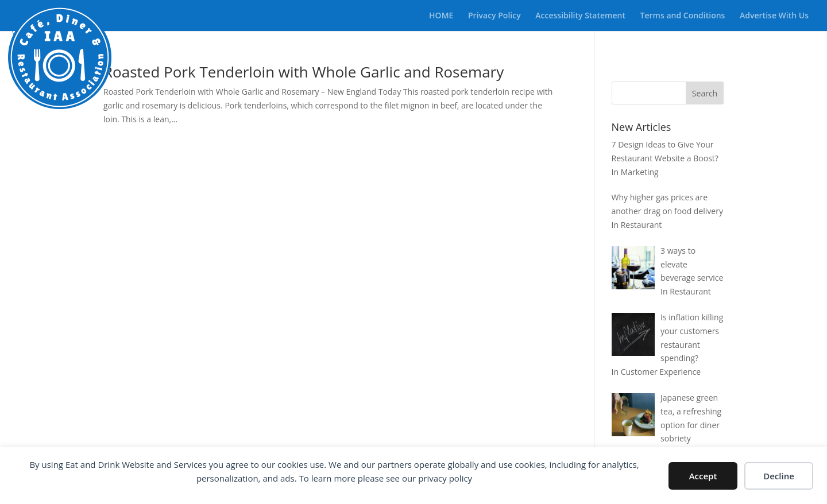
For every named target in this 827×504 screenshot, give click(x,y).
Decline (779, 476)
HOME (441, 16)
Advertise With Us (774, 16)
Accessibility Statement (580, 16)
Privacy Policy (494, 16)
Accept (703, 476)
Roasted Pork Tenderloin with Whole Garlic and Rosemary (304, 72)
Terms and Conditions (683, 16)
